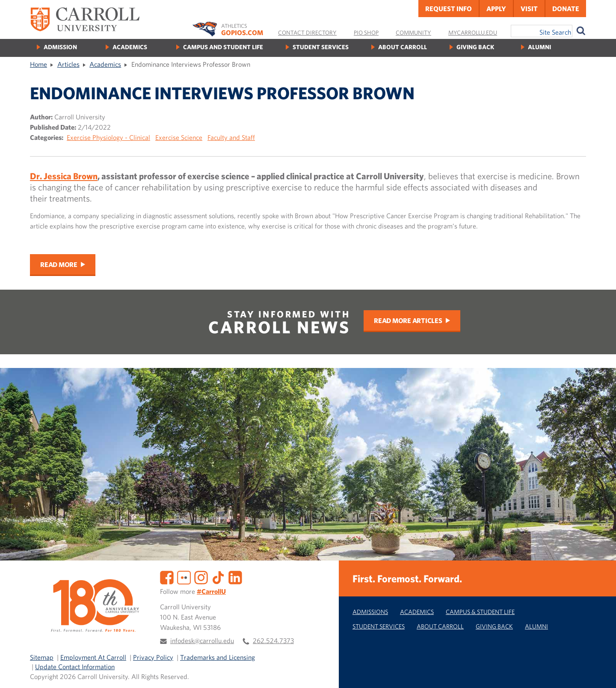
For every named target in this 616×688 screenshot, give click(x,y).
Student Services (321, 47)
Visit (529, 9)
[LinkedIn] (235, 577)
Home (38, 64)
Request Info (449, 9)
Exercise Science (179, 137)
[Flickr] (184, 577)
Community (413, 33)
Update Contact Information (75, 667)
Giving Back (475, 47)
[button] (600, 672)
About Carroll (403, 47)
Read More (59, 264)
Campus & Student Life (480, 612)
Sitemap (42, 657)
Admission (60, 47)
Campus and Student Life (223, 47)
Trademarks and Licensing (218, 657)
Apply (496, 9)
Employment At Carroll (93, 657)
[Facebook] (167, 577)
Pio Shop (366, 33)
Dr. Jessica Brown (64, 176)
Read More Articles (408, 320)
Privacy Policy (153, 657)
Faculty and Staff (231, 137)
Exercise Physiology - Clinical (108, 137)
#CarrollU (211, 591)
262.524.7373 (273, 641)
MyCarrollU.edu (473, 33)
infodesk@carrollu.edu (202, 641)
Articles (68, 64)
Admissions (370, 612)
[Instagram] (201, 577)
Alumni (539, 47)
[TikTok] (218, 577)
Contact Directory (307, 33)
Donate (566, 9)
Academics (130, 47)
